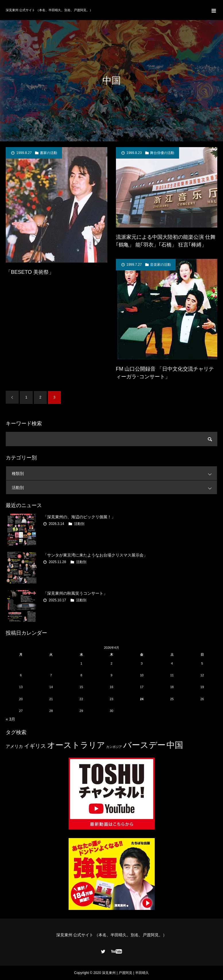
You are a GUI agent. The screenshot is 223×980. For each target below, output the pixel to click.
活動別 (114, 487)
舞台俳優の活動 (162, 153)
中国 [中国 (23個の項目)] (175, 745)
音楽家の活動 (160, 265)
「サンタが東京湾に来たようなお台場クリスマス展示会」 (95, 555)
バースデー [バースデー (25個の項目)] (144, 745)
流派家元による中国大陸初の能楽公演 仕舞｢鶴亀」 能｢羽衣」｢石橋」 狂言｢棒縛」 (166, 241)
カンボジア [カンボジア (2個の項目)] (114, 747)
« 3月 (10, 719)
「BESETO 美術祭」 (30, 272)
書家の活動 (49, 153)
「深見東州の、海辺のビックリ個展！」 (79, 517)
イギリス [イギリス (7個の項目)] (35, 746)
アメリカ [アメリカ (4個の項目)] (14, 746)
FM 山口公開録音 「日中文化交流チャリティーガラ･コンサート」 (165, 373)
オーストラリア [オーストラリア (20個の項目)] (76, 745)
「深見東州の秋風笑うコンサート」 (75, 593)
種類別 (114, 473)
